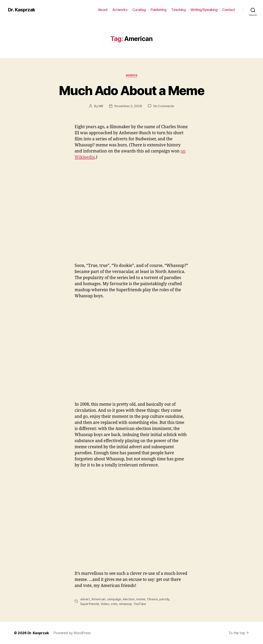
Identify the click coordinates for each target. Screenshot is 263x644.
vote (114, 604)
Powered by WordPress (72, 633)
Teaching (178, 10)
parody (164, 599)
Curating (139, 10)
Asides (131, 75)
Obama (152, 599)
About (103, 10)
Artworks (120, 10)
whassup (125, 604)
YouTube (140, 604)
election (129, 599)
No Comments (164, 106)
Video (105, 604)
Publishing (158, 10)
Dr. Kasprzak (21, 10)
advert (85, 599)
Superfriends (90, 604)
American (98, 599)
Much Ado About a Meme (131, 90)
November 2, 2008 (128, 106)
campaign (114, 599)
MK (101, 106)
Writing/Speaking (204, 10)
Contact (229, 10)
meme (141, 599)
